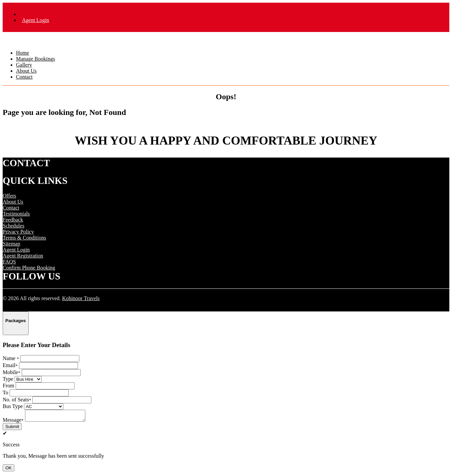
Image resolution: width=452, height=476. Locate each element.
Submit (12, 429)
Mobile (11, 372)
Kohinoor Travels (81, 298)
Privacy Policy (18, 232)
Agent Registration (23, 256)
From (8, 386)
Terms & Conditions (24, 238)
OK (8, 470)
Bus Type (13, 406)
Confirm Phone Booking (29, 268)
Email (10, 365)
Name (11, 358)
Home (22, 53)
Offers (9, 196)
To (5, 393)
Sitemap (11, 244)
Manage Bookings (35, 59)
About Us (26, 71)
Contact (24, 77)
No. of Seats (17, 400)
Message (13, 422)
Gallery (24, 65)
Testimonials (16, 214)
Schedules (13, 226)
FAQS (9, 262)
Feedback (13, 220)
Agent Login (35, 20)
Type (8, 379)
